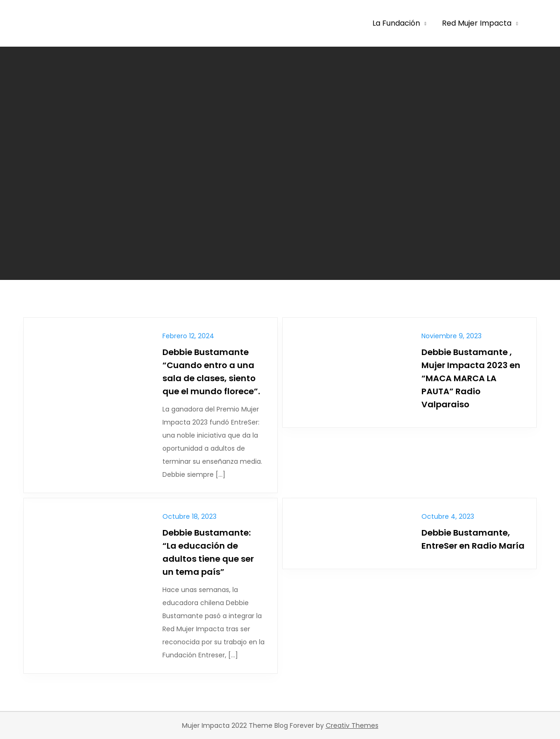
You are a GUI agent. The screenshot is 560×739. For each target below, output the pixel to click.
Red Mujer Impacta (477, 23)
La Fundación (396, 23)
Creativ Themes (352, 725)
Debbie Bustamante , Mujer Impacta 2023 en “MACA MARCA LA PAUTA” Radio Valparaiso (471, 378)
